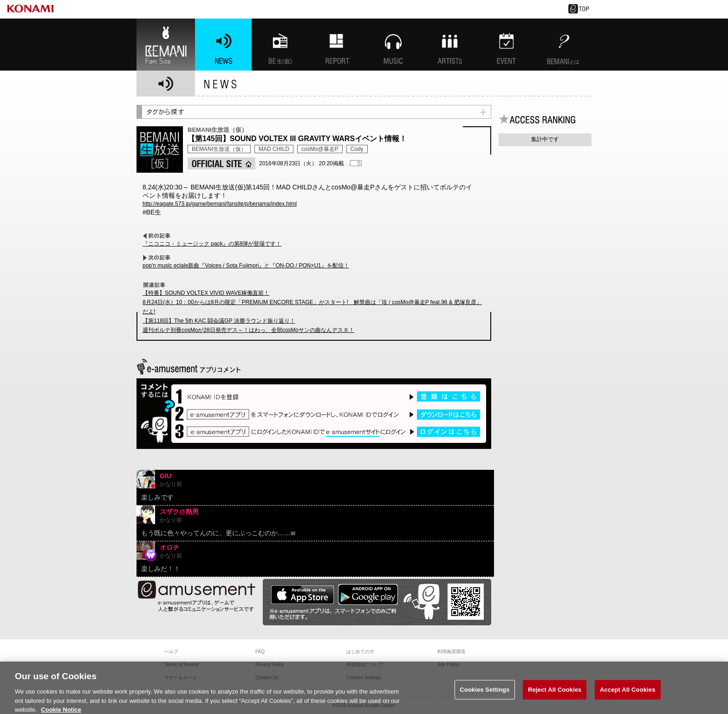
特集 (337, 45)
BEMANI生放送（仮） (219, 149)
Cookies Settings (485, 693)
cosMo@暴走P (320, 149)
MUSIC (393, 45)
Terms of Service (182, 665)
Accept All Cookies (628, 693)
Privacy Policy (270, 665)
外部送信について (365, 665)
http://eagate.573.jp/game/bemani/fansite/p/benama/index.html (220, 204)
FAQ (260, 652)
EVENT (507, 45)
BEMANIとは (563, 45)
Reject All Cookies (555, 693)
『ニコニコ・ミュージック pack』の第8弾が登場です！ (212, 244)
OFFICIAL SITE (221, 163)
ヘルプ (171, 652)
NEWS (223, 45)
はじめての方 (360, 652)
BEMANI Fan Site (166, 45)
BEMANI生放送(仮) (280, 45)
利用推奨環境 (451, 652)
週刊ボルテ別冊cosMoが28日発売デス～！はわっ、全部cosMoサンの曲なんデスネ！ (248, 330)
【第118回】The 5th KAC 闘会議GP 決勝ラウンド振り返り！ (219, 321)
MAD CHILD (274, 149)
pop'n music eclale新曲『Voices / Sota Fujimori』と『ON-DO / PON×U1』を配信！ (246, 266)
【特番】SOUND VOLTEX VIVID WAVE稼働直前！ (206, 293)
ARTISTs (450, 45)
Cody (357, 149)
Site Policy (448, 665)
